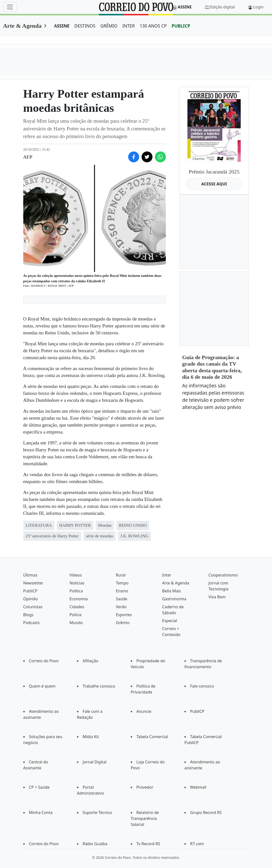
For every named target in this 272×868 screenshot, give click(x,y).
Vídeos (76, 575)
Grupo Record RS (206, 812)
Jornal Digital (95, 762)
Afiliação (90, 661)
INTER (129, 26)
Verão (121, 607)
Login (258, 7)
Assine (185, 7)
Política (76, 591)
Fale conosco (202, 686)
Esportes (124, 615)
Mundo (76, 623)
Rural (121, 575)
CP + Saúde (39, 787)
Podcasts (32, 623)
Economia (79, 599)
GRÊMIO (109, 26)
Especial (170, 621)
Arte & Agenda (22, 26)
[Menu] (10, 7)
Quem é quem (42, 686)
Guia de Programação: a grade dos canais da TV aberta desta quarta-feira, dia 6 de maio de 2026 (212, 367)
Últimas (30, 575)
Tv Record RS (148, 844)
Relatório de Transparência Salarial (145, 818)
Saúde (122, 599)
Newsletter (33, 583)
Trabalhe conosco (99, 686)
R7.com (197, 844)
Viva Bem (217, 597)
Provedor (145, 787)
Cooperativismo (223, 575)
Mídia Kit (91, 737)
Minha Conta (41, 812)
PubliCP (30, 591)
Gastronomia (174, 599)
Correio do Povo (44, 661)
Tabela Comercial (152, 737)
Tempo (122, 583)
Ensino (122, 591)
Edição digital (223, 7)
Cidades (77, 607)
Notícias (77, 583)
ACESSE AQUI (214, 184)
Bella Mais (172, 591)
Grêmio (123, 623)
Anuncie (144, 711)
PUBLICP (181, 26)
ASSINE (62, 26)
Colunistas (33, 607)
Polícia (75, 615)
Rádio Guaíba (95, 844)
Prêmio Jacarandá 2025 (214, 172)
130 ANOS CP (153, 26)
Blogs (28, 615)
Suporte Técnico (98, 812)
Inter (167, 575)
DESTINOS (85, 26)
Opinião (31, 599)
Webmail (198, 787)
